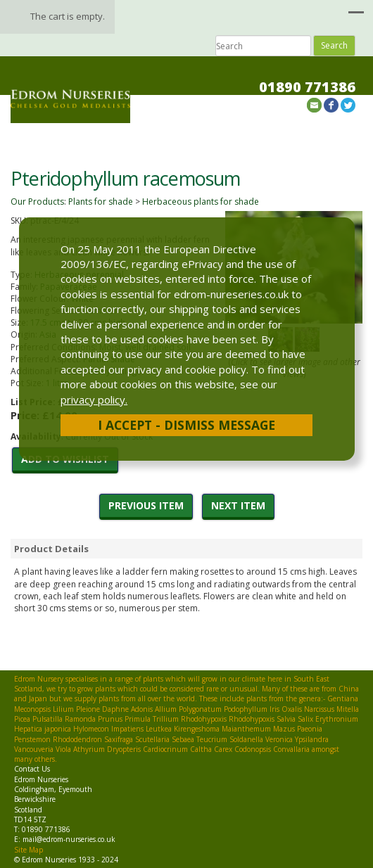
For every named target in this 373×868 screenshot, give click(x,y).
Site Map (29, 850)
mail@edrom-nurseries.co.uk (69, 839)
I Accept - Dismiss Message (186, 425)
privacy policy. (94, 400)
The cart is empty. (68, 16)
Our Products (37, 202)
